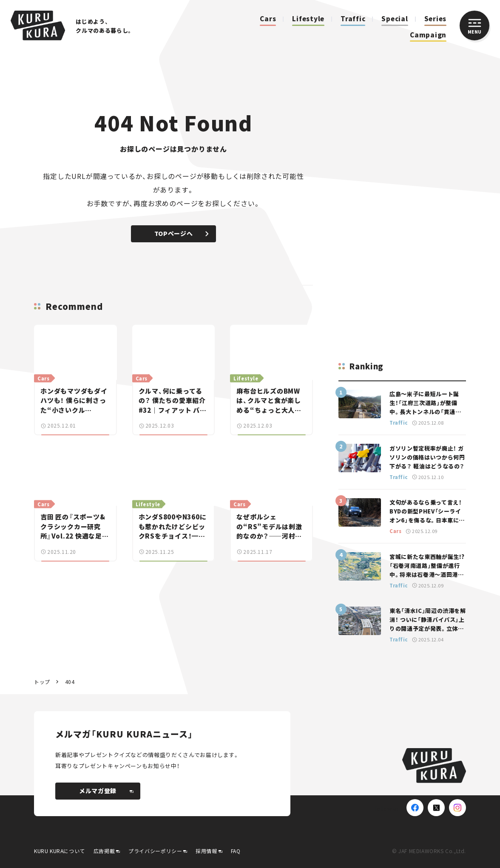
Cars (268, 18)
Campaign (428, 35)
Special (395, 18)
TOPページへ (181, 233)
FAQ (236, 851)
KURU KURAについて (60, 851)
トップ (42, 682)
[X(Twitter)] (436, 808)
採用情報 (206, 851)
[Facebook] (415, 808)
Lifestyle (308, 18)
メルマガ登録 (106, 791)
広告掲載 (104, 851)
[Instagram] (457, 808)
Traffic (353, 18)
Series (436, 18)
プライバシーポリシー (155, 851)
